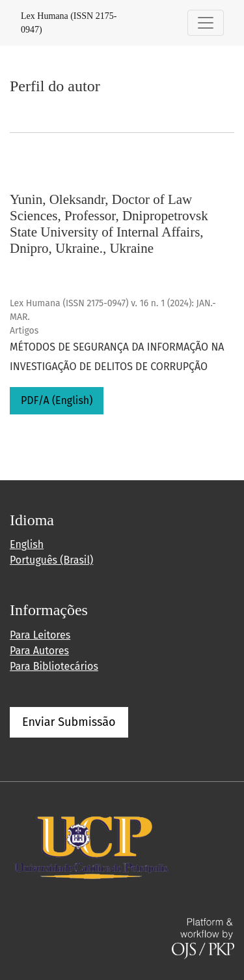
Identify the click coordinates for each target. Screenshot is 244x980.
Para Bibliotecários (54, 666)
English (27, 544)
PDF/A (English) (57, 400)
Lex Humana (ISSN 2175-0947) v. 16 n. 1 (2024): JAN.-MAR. (113, 310)
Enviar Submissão (69, 722)
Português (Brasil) (51, 560)
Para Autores (39, 651)
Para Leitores (40, 635)
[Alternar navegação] (206, 23)
